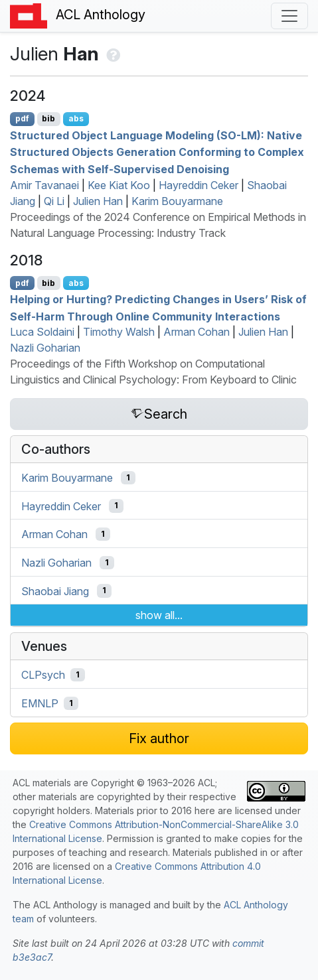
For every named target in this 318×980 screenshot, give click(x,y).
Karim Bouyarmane (177, 201)
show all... (159, 615)
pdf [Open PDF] (22, 118)
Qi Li (54, 201)
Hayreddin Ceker (199, 185)
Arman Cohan (197, 332)
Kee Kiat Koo (119, 185)
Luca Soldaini (42, 332)
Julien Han (98, 201)
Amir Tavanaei (44, 185)
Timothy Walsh (119, 332)
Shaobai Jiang (55, 591)
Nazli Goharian (45, 348)
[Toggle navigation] (289, 16)
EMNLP (40, 703)
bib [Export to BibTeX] (48, 118)
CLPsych (43, 675)
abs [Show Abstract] (76, 118)
